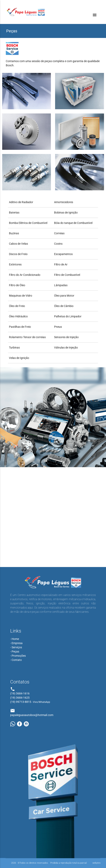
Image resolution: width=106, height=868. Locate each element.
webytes (97, 863)
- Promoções (18, 656)
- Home (15, 639)
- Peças (15, 651)
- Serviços (16, 647)
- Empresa (16, 643)
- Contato (16, 660)
